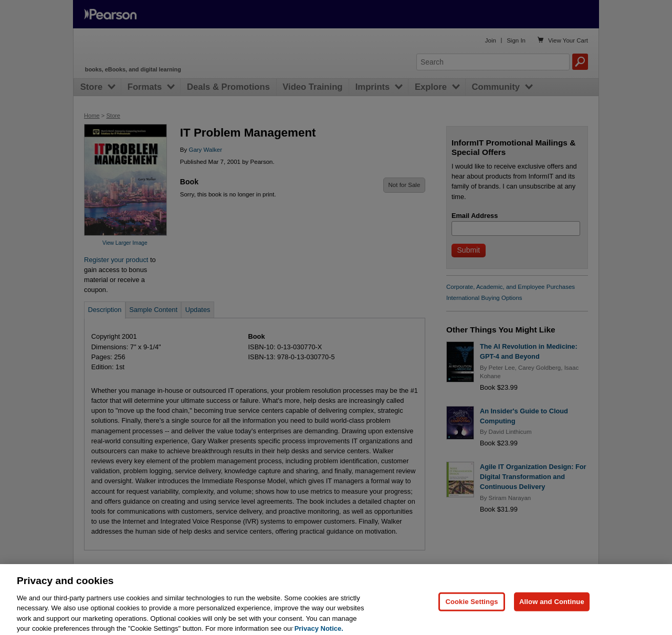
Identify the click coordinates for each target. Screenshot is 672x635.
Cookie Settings (471, 607)
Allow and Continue (552, 607)
